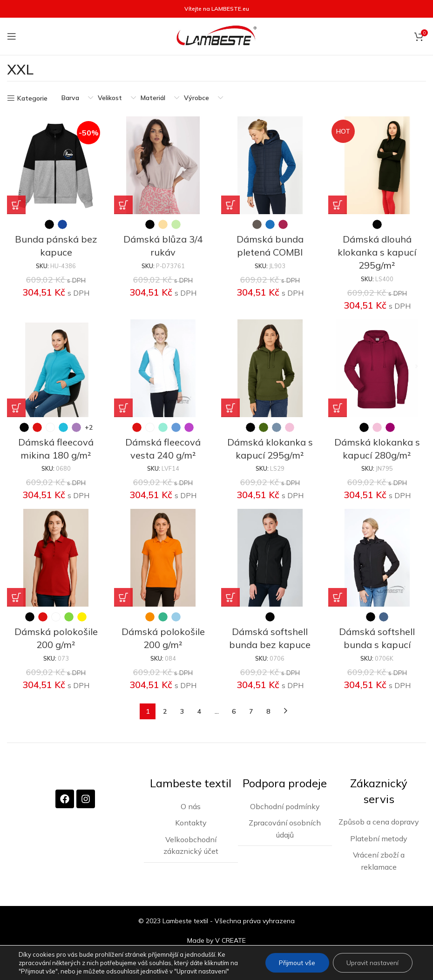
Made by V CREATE (216, 940)
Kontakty (191, 822)
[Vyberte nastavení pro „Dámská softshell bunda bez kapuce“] (230, 597)
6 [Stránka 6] (234, 711)
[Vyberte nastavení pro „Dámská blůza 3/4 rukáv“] (123, 205)
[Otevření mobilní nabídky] (12, 36)
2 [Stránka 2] (165, 711)
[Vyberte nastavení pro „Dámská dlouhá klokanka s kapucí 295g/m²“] (338, 205)
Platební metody (379, 838)
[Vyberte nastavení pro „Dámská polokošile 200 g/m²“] (16, 597)
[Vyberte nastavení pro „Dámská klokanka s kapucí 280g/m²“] (338, 408)
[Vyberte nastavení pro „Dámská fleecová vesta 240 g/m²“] (123, 408)
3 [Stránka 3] (182, 711)
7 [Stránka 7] (251, 711)
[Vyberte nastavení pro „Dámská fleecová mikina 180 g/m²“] (16, 408)
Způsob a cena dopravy (379, 821)
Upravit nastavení (372, 963)
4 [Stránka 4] (199, 711)
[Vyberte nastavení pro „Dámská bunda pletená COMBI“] (230, 205)
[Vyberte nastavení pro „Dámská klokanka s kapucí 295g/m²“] (230, 408)
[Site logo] (216, 36)
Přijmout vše (295, 963)
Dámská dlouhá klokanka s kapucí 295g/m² (377, 252)
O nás (191, 805)
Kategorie (32, 98)
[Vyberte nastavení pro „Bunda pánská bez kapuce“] (16, 205)
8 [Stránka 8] (268, 711)
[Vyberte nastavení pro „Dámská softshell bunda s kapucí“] (338, 597)
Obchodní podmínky (285, 805)
